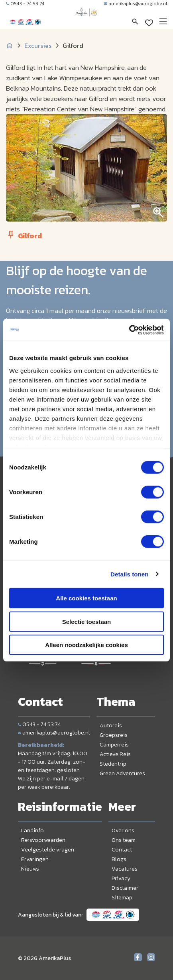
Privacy (121, 878)
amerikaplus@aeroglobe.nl (136, 4)
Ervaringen (35, 859)
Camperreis (114, 745)
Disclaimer (125, 888)
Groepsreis (114, 735)
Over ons (123, 831)
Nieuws (30, 869)
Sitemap (122, 898)
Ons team (124, 840)
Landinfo (32, 831)
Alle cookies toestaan (86, 598)
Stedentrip (113, 764)
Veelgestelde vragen (48, 850)
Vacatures (125, 869)
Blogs (119, 859)
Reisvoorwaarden (43, 840)
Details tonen (129, 574)
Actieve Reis (115, 754)
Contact (122, 850)
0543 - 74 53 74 (25, 4)
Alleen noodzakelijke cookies (86, 645)
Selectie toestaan (87, 621)
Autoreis (111, 726)
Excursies (38, 46)
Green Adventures (122, 773)
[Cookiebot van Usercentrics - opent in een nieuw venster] (129, 330)
